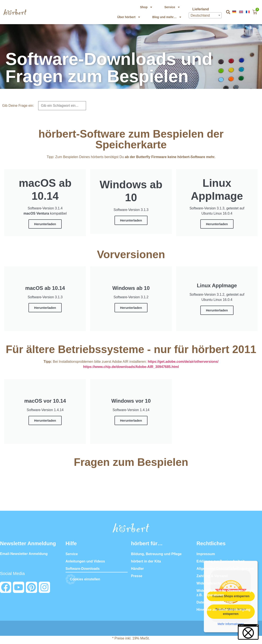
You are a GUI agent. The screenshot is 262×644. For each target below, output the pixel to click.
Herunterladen (45, 224)
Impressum (206, 554)
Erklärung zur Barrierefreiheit (220, 561)
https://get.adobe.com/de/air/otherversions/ (183, 362)
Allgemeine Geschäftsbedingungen (225, 569)
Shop (146, 7)
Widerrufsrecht (209, 583)
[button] (228, 12)
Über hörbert (129, 17)
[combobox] (205, 15)
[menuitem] (235, 12)
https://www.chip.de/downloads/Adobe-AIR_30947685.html (131, 367)
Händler (138, 569)
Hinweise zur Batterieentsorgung (223, 610)
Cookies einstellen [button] (85, 579)
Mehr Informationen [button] (231, 624)
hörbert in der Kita (146, 561)
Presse (137, 576)
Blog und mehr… (167, 17)
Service (172, 7)
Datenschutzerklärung (215, 602)
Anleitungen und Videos (85, 561)
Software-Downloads (83, 569)
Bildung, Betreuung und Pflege (156, 554)
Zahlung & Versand (212, 576)
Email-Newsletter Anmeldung (24, 554)
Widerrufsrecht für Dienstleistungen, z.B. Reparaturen (226, 593)
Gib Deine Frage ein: (18, 106)
